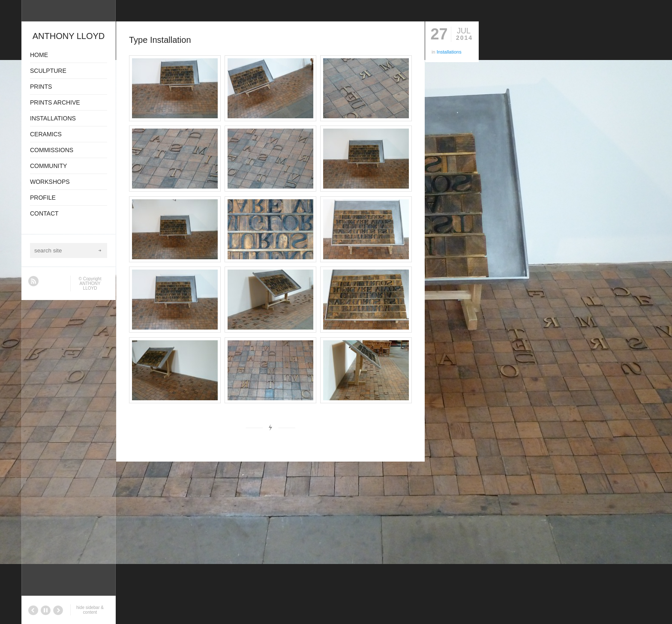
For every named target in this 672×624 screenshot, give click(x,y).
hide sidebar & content (90, 610)
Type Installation (160, 40)
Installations (449, 52)
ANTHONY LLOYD (90, 286)
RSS (33, 281)
